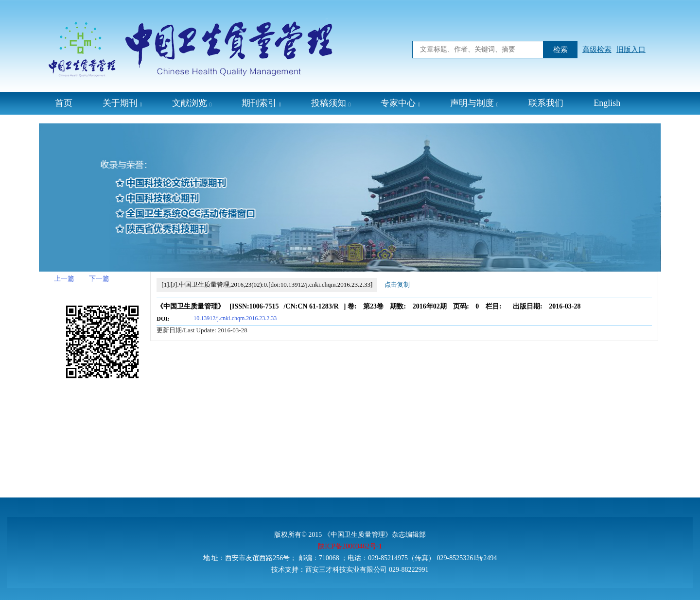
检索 (560, 50)
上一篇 (64, 279)
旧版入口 (631, 50)
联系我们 (546, 103)
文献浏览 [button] (192, 103)
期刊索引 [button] (261, 103)
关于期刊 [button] (122, 103)
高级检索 (597, 50)
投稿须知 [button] (331, 103)
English (607, 103)
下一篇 (99, 279)
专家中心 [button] (400, 103)
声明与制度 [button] (474, 103)
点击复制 (397, 284)
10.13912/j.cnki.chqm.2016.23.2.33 (235, 318)
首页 (64, 103)
